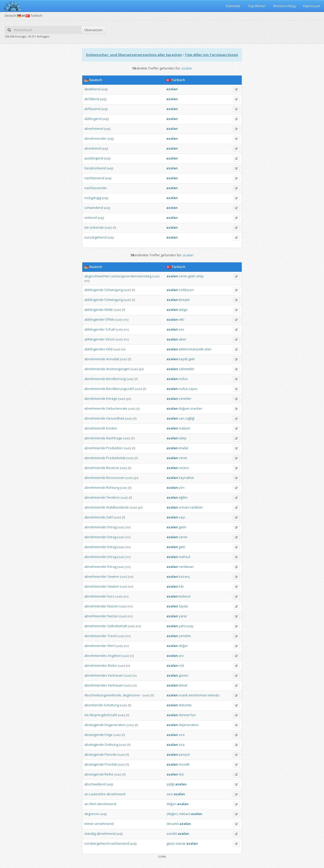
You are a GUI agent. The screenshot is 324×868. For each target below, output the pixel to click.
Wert (111, 646)
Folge (109, 735)
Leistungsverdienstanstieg (131, 276)
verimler (185, 399)
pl (141, 369)
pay (190, 626)
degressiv (92, 814)
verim (183, 276)
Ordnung (111, 745)
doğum (184, 408)
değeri (171, 804)
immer (89, 824)
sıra (182, 735)
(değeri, (172, 814)
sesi (170, 794)
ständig (90, 834)
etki (181, 319)
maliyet (184, 428)
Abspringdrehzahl (103, 715)
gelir (192, 359)
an (86, 794)
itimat (183, 685)
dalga (183, 310)
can (181, 418)
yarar (183, 616)
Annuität (113, 359)
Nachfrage (114, 438)
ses (181, 329)
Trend (112, 636)
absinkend (93, 148)
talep (183, 438)
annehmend (104, 824)
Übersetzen (93, 30)
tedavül (185, 596)
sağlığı (190, 418)
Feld (109, 349)
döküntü (185, 705)
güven (184, 675)
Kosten (112, 428)
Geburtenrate (117, 408)
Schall (110, 329)
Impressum (312, 6)
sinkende (97, 227)
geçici (171, 843)
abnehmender (95, 138)
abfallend (92, 99)
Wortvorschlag (284, 6)
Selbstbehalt (117, 626)
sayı (182, 517)
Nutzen (113, 606)
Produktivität (116, 458)
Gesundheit (115, 418)
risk (181, 665)
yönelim (185, 636)
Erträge (112, 399)
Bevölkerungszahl (120, 389)
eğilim (183, 497)
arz (181, 656)
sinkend (90, 218)
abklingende (94, 290)
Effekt (110, 319)
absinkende (94, 705)
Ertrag (112, 527)
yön (182, 487)
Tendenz (113, 497)
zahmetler (187, 369)
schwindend (94, 208)
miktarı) (185, 814)
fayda (183, 606)
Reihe (109, 774)
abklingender (95, 319)
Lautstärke (97, 794)
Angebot (114, 656)
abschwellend (95, 784)
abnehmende (95, 359)
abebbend (92, 89)
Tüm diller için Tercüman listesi (211, 55)
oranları (196, 408)
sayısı (193, 389)
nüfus (183, 379)
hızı (193, 715)
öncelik (184, 764)
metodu (214, 695)
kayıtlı (183, 359)
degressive (131, 695)
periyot (184, 754)
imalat (183, 448)
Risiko (112, 665)
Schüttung (111, 705)
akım (182, 339)
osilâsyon (186, 290)
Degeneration (115, 725)
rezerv (184, 468)
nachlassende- (96, 188)
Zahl (109, 517)
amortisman (198, 695)
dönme (184, 715)
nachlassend (94, 178)
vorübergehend (96, 843)
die (86, 227)
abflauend (92, 109)
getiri (183, 527)
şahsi (183, 626)
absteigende (94, 725)
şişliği (170, 784)
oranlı (183, 695)
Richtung (113, 487)
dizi (181, 774)
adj (105, 89)
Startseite (233, 6)
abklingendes (95, 349)
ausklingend (94, 158)
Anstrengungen (118, 369)
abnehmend (94, 129)
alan (208, 349)
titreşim (184, 300)
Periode (111, 754)
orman (184, 507)
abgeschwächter (97, 276)
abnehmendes (96, 656)
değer (183, 646)
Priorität (111, 764)
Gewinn (113, 576)
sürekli (172, 834)
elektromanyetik (191, 349)
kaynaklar (186, 478)
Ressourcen (115, 478)
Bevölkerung (116, 379)
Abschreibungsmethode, (103, 695)
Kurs (111, 596)
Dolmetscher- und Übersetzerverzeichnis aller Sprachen (134, 55)
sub (108, 228)
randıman (186, 567)
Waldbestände (117, 507)
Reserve (113, 468)
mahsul (184, 557)
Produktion (115, 448)
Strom (110, 339)
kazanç (184, 576)
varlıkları (196, 507)
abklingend (93, 119)
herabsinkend (95, 168)
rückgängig (93, 198)
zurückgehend (95, 237)
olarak (181, 843)
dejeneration (189, 725)
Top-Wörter (257, 6)
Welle (109, 310)
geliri (192, 276)
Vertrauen (116, 675)
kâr (181, 586)
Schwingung (114, 290)
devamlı (173, 824)
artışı (200, 276)
